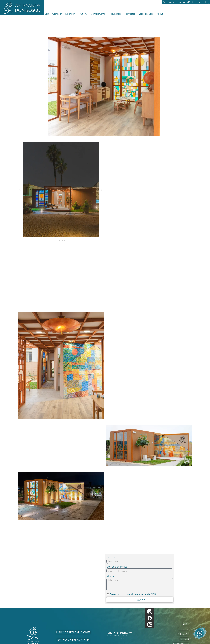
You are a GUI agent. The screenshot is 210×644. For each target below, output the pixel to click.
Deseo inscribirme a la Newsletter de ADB (133, 594)
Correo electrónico (117, 567)
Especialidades (147, 14)
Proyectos (131, 14)
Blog (206, 2)
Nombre (111, 557)
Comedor (58, 14)
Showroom (169, 2)
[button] (20, 190)
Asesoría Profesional (189, 2)
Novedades (116, 14)
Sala (48, 14)
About (161, 14)
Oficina (85, 14)
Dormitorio (72, 14)
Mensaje (111, 576)
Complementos (99, 14)
